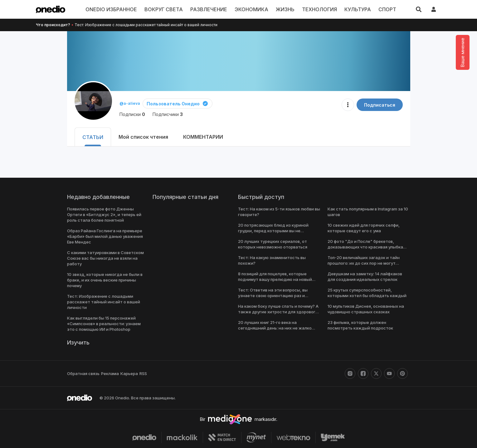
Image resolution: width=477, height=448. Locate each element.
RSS (141, 373)
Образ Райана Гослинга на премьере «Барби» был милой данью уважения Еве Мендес (105, 236)
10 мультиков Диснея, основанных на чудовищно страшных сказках (365, 309)
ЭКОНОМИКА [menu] (252, 9)
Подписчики (166, 114)
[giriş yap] (434, 9)
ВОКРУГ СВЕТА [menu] (168, 9)
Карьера (127, 373)
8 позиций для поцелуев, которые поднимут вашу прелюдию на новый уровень (275, 279)
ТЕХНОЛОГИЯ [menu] (318, 9)
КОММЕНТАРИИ (200, 137)
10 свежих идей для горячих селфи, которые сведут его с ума (363, 228)
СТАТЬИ (92, 137)
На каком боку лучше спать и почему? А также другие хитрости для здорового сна (278, 312)
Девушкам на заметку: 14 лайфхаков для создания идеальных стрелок (369, 277)
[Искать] (419, 9)
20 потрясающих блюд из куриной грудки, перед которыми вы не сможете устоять (278, 231)
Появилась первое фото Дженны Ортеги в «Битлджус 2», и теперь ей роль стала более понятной (102, 214)
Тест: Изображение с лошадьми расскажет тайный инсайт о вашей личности (141, 25)
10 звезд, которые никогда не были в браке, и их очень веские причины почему (104, 280)
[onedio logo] (51, 9)
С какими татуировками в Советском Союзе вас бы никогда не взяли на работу (104, 258)
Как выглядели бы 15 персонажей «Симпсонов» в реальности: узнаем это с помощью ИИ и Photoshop (103, 324)
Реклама (109, 373)
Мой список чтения (140, 137)
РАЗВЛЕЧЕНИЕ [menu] (210, 9)
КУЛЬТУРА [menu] (354, 9)
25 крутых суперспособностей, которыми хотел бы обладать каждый (365, 293)
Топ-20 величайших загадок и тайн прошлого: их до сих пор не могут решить (363, 263)
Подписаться (381, 105)
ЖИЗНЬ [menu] (285, 9)
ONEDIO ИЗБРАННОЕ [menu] (117, 9)
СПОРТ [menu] (382, 9)
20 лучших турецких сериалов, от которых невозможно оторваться (272, 244)
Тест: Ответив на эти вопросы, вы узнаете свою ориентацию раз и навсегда (271, 296)
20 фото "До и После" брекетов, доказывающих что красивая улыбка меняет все (365, 247)
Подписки (132, 114)
